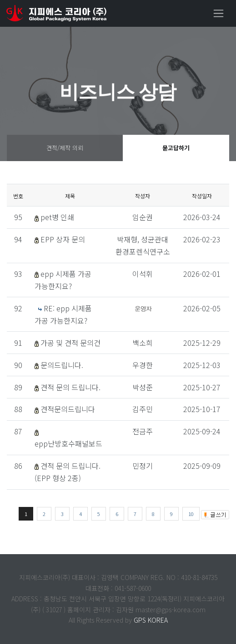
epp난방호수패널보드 (68, 443)
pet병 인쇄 (57, 217)
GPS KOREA (151, 620)
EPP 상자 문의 (63, 239)
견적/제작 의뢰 (65, 148)
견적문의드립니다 (68, 409)
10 (191, 514)
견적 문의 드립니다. (70, 387)
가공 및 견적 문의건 (70, 343)
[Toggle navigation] (218, 13)
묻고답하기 (176, 148)
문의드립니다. (62, 365)
